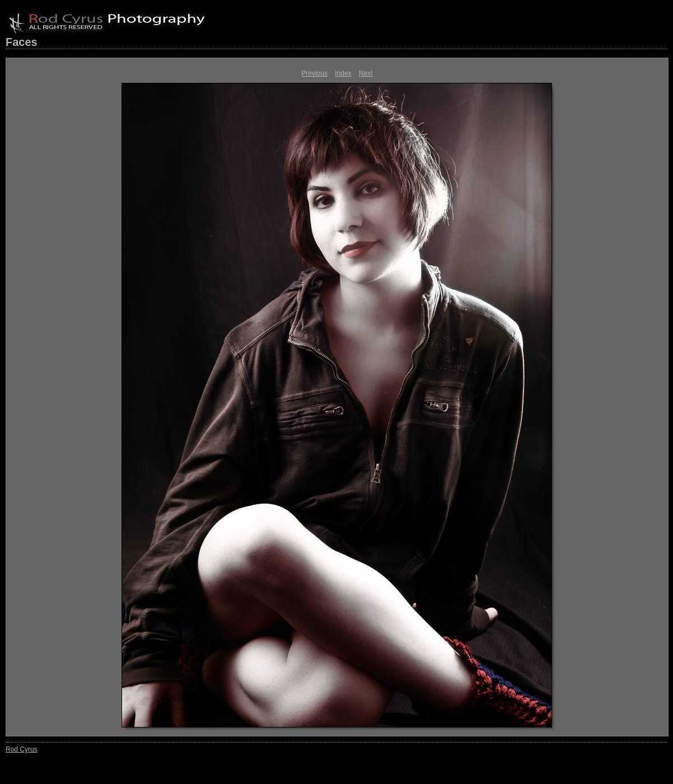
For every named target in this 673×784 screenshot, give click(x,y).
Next (366, 73)
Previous (314, 73)
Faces (22, 42)
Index (343, 73)
